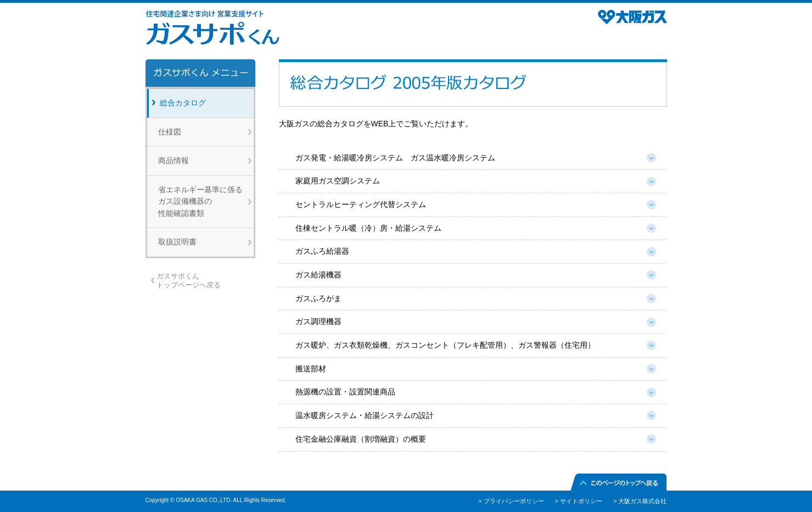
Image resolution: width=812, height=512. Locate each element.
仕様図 (170, 132)
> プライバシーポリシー (511, 501)
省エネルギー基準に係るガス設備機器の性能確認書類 (200, 201)
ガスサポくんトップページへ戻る (189, 280)
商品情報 (173, 160)
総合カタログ (183, 103)
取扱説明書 (177, 242)
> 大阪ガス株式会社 (640, 501)
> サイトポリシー (579, 501)
